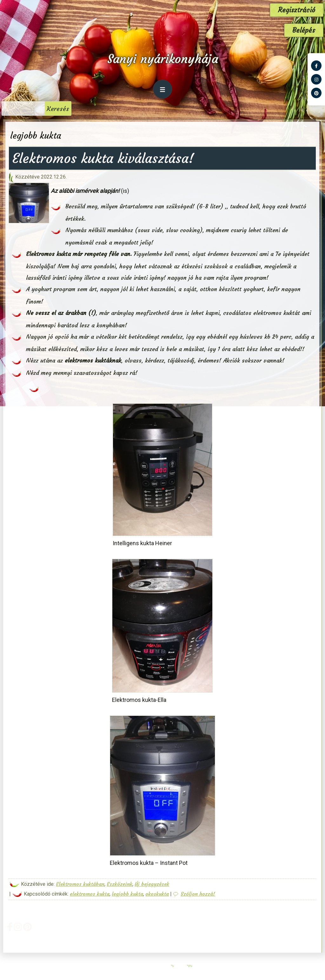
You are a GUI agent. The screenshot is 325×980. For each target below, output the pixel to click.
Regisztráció (297, 10)
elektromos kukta (90, 894)
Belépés (304, 30)
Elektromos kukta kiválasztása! (103, 158)
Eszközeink (119, 884)
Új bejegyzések (152, 884)
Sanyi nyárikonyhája (163, 59)
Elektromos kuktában (80, 884)
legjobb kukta (127, 894)
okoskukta (157, 894)
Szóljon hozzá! (198, 894)
